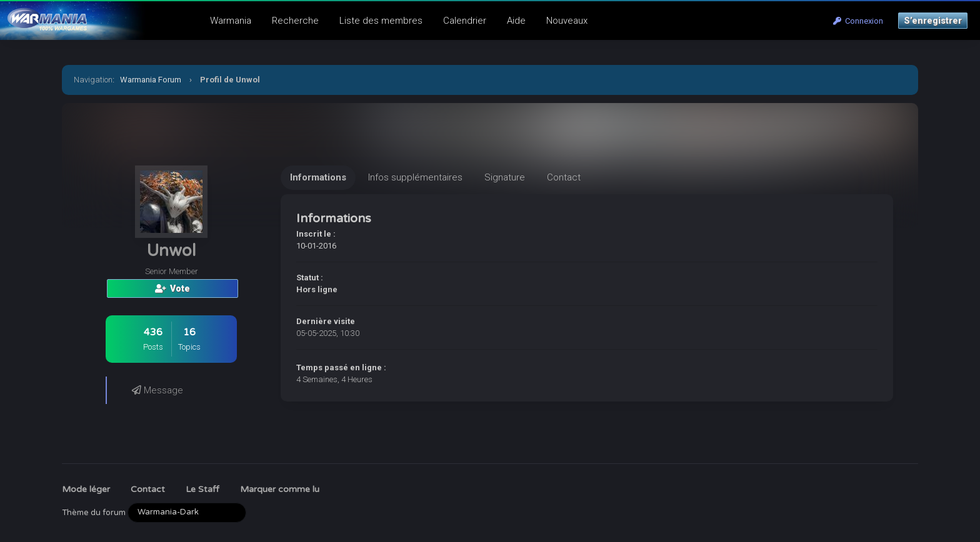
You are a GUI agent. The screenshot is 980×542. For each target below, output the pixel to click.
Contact (148, 489)
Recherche (295, 21)
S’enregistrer (933, 21)
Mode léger (86, 489)
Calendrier (465, 21)
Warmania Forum (151, 80)
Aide (516, 21)
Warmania (231, 21)
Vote (172, 288)
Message (157, 390)
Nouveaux (567, 21)
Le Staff (202, 489)
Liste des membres (381, 21)
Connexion (858, 21)
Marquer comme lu (280, 489)
